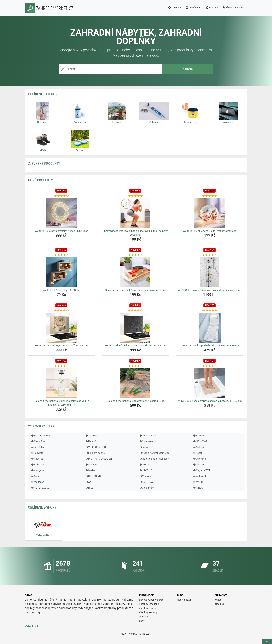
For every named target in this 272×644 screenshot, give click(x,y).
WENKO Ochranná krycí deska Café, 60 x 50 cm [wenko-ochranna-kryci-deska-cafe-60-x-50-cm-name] (61, 345)
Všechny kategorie (234, 8)
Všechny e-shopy (148, 612)
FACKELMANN (40, 436)
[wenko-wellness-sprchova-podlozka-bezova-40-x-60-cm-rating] (210, 366)
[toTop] (267, 642)
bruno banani (148, 436)
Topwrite (37, 453)
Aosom (198, 436)
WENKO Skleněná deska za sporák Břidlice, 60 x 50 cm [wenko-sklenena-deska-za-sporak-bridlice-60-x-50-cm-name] (135, 345)
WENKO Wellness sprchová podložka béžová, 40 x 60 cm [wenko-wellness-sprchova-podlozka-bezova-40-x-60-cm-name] (210, 401)
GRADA (144, 465)
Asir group (38, 470)
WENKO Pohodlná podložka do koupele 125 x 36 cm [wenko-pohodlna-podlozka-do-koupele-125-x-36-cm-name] (210, 345)
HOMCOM (200, 441)
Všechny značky (148, 608)
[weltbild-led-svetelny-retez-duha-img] (62, 272)
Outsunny (200, 447)
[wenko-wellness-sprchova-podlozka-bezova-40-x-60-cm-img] (210, 383)
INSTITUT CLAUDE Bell (99, 459)
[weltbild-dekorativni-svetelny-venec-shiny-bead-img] (62, 213)
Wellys (90, 470)
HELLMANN (93, 476)
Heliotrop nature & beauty (154, 459)
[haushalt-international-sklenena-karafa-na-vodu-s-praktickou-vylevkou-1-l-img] (62, 383)
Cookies (219, 604)
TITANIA (91, 436)
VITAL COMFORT (95, 447)
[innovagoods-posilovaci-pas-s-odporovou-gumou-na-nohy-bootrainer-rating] (135, 196)
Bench (198, 453)
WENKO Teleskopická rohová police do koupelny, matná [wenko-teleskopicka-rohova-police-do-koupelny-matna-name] (210, 290)
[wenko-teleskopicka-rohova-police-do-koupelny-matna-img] (210, 272)
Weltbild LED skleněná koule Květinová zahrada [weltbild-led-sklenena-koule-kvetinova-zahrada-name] (210, 231)
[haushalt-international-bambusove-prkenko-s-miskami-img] (135, 272)
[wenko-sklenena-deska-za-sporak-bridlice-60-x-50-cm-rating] (135, 311)
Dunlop (198, 465)
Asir (89, 482)
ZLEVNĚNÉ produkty (44, 163)
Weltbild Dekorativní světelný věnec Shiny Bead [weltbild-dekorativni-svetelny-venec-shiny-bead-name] (61, 231)
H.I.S (89, 488)
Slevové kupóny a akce (151, 600)
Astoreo (91, 465)
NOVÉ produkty (40, 180)
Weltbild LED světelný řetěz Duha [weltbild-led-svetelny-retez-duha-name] (61, 290)
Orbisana (199, 459)
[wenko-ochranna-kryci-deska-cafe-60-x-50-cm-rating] (62, 311)
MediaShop (39, 441)
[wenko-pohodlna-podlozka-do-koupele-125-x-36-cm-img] (210, 328)
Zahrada (212, 8)
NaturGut (91, 441)
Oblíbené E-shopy (42, 507)
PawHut (37, 459)
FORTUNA (146, 482)
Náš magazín (184, 600)
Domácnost (193, 8)
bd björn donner (95, 453)
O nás (218, 600)
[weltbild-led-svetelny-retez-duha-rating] (62, 255)
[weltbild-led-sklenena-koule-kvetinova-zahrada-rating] (210, 196)
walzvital (199, 476)
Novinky (143, 617)
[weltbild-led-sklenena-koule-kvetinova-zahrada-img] (210, 213)
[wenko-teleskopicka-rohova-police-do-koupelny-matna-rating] (210, 255)
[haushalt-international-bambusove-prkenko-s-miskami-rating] (135, 255)
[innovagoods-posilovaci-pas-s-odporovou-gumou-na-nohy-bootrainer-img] (135, 213)
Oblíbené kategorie (44, 94)
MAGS (198, 482)
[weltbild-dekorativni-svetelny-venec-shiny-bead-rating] (62, 196)
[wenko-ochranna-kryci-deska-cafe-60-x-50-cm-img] (62, 328)
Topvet (144, 447)
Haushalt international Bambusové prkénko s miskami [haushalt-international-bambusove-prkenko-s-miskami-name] (135, 290)
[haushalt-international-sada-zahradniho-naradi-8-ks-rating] (135, 366)
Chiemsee (146, 441)
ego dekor (38, 447)
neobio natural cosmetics (154, 453)
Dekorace (175, 8)
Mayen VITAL (202, 470)
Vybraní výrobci (41, 426)
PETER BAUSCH (41, 488)
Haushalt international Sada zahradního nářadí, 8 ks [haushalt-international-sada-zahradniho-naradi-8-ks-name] (135, 401)
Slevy (142, 621)
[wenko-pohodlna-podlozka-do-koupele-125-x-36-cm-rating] (210, 311)
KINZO (198, 488)
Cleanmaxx (147, 488)
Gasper (36, 476)
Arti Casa (38, 465)
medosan (38, 482)
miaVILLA (146, 470)
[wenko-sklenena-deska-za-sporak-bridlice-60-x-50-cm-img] (135, 328)
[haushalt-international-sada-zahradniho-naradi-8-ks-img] (135, 383)
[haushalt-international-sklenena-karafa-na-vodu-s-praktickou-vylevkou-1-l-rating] (62, 366)
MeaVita (145, 476)
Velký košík (32, 626)
